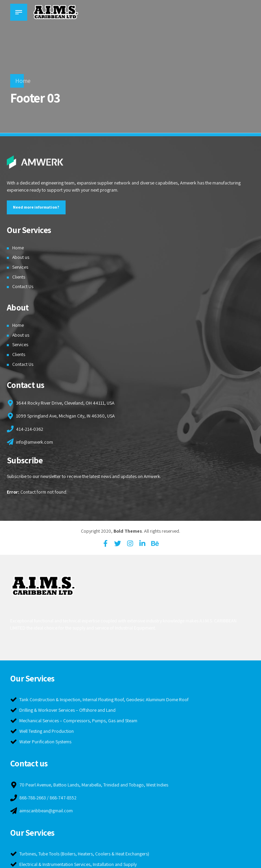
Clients (19, 277)
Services (20, 267)
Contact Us (23, 287)
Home (23, 81)
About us (21, 257)
